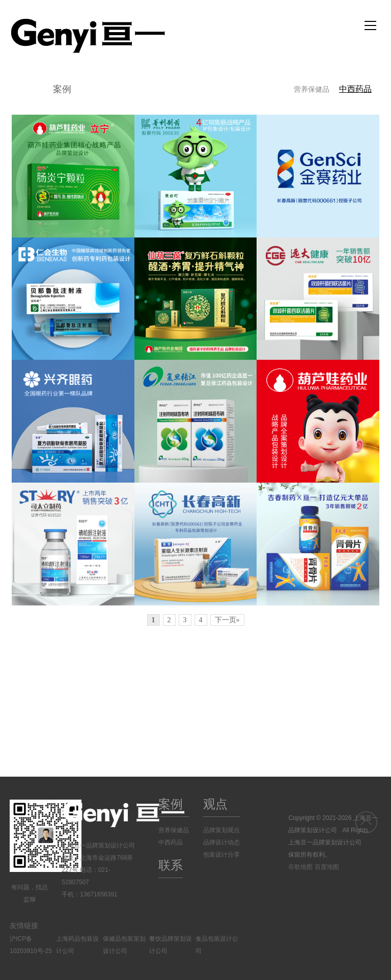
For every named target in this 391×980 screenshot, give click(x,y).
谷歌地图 (300, 867)
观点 (215, 804)
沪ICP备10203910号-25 (31, 945)
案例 (62, 89)
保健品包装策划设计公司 (124, 945)
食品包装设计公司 (217, 945)
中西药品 (355, 89)
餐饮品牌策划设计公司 (171, 945)
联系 (171, 865)
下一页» (227, 620)
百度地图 (327, 867)
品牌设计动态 (221, 842)
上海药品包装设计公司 (77, 945)
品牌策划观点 (221, 830)
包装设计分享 (221, 855)
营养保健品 (312, 89)
